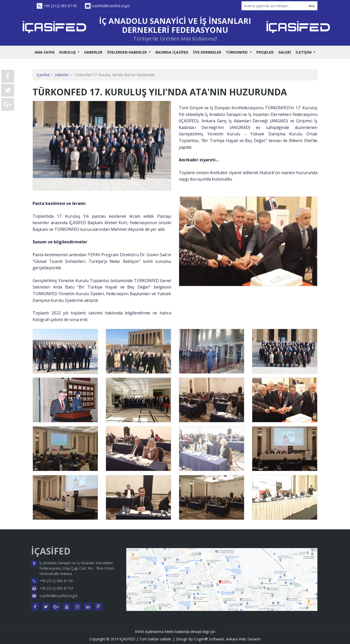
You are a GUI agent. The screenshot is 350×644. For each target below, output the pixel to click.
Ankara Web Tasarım (243, 639)
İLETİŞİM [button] (304, 52)
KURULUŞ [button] (68, 52)
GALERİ (285, 52)
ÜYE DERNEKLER (207, 52)
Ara (312, 6)
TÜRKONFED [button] (237, 52)
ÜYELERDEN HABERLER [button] (127, 52)
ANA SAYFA (45, 52)
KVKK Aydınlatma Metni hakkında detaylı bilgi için (175, 632)
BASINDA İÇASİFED (172, 52)
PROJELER (265, 52)
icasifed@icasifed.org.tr (108, 6)
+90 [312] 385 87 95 (57, 6)
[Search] (274, 6)
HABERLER (93, 52)
